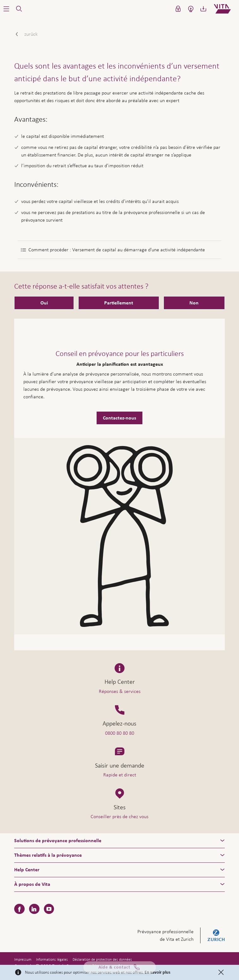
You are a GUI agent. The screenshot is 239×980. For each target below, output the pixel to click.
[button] (6, 9)
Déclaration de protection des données (102, 959)
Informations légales (52, 959)
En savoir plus (158, 972)
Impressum (23, 959)
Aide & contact (120, 970)
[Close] (221, 972)
